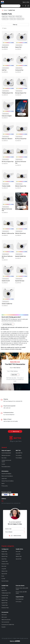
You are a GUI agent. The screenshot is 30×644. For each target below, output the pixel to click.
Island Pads (4, 559)
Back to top (15, 431)
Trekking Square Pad (7, 93)
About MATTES (19, 453)
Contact (3, 464)
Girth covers (4, 617)
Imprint (3, 483)
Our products (19, 455)
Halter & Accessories (6, 620)
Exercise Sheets (5, 581)
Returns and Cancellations (7, 476)
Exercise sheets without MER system (22, 589)
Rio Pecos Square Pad (8, 162)
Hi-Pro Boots (19, 602)
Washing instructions (6, 455)
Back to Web (26, 2)
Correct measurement (6, 453)
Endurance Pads (20, 19)
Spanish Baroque (20, 281)
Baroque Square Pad (21, 93)
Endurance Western (7, 139)
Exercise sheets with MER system (21, 593)
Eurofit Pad (5, 47)
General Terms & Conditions (8, 481)
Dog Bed (3, 627)
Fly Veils (3, 579)
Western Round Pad (20, 233)
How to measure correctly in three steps (11, 349)
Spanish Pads (19, 16)
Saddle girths (22, 207)
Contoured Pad (19, 70)
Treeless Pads (13, 19)
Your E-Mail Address (15, 368)
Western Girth (4, 571)
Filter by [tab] (15, 25)
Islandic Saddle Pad (7, 304)
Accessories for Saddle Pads (8, 625)
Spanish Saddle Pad (20, 256)
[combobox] (11, 6)
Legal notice (4, 479)
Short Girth (4, 566)
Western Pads (12, 16)
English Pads (5, 16)
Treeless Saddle (6, 186)
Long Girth (4, 569)
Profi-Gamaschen (20, 599)
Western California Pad (8, 233)
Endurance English (7, 116)
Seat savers (4, 615)
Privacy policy (5, 486)
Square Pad (18, 47)
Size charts (4, 458)
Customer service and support (6, 461)
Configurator (22, 114)
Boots (3, 576)
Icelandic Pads (5, 19)
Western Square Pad (21, 186)
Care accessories (5, 622)
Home (5, 10)
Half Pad (4, 70)
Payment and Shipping (6, 474)
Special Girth (4, 574)
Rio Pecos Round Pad (21, 139)
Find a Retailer (19, 458)
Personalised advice (6, 467)
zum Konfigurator (8, 324)
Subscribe (15, 375)
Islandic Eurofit (6, 281)
